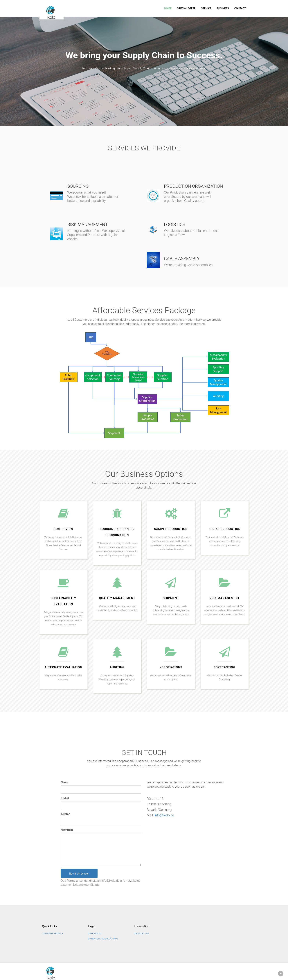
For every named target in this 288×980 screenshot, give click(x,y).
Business (223, 8)
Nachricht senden (79, 873)
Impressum (95, 933)
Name (64, 782)
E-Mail (65, 798)
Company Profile (53, 933)
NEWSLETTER (141, 933)
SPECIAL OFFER (186, 8)
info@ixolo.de (164, 815)
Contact (240, 8)
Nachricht (67, 830)
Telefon (65, 814)
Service (206, 8)
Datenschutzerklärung (103, 938)
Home (168, 8)
